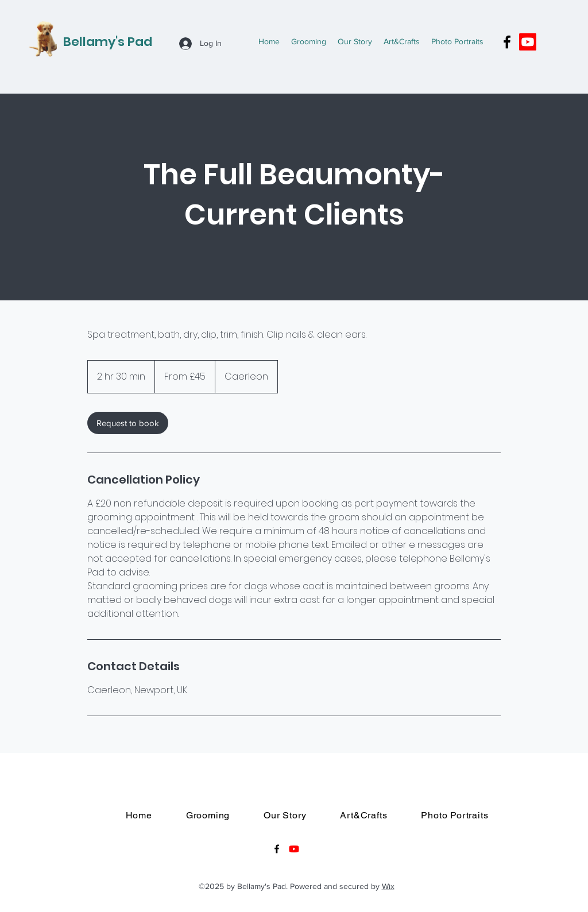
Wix (388, 886)
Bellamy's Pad (108, 42)
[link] (128, 423)
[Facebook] (507, 42)
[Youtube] (528, 42)
